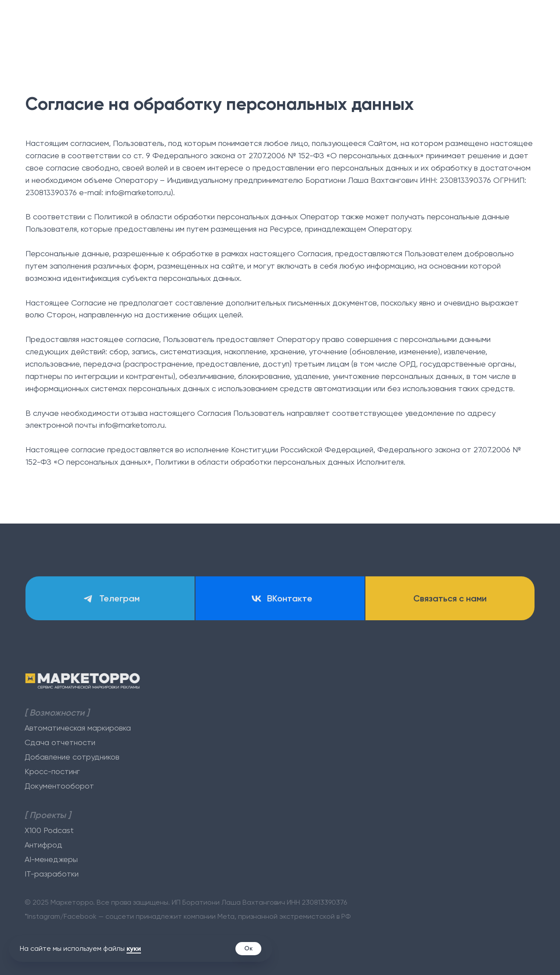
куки (134, 948)
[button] (450, 600)
